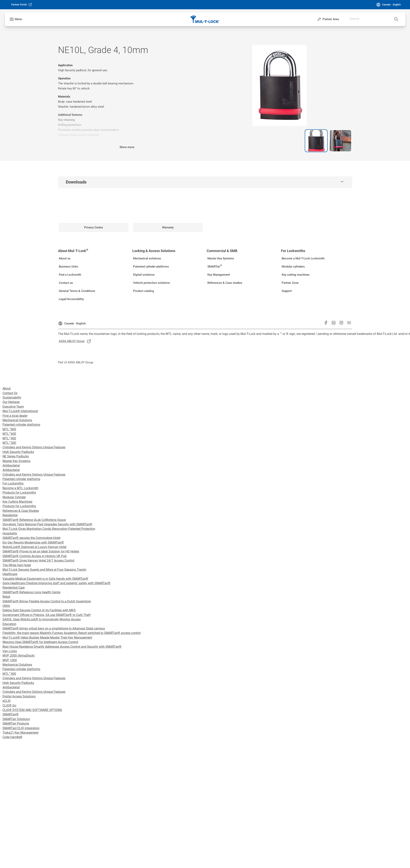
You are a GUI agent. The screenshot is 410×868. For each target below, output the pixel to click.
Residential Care (14, 588)
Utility (6, 606)
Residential (10, 515)
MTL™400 (9, 438)
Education (9, 624)
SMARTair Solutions (16, 719)
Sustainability (12, 398)
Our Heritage (11, 402)
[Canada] (388, 5)
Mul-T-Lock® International (20, 411)
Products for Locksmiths (19, 493)
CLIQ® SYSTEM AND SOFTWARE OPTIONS (32, 710)
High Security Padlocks (18, 452)
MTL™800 (9, 429)
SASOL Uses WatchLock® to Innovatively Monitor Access (42, 619)
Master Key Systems (16, 461)
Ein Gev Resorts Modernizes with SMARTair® (33, 542)
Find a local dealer (15, 416)
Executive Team (13, 407)
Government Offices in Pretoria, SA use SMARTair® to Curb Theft (47, 615)
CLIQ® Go (9, 705)
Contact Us (10, 393)
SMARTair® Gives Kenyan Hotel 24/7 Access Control (38, 561)
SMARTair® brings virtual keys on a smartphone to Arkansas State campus (54, 628)
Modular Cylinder (14, 497)
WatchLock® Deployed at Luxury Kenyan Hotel (34, 547)
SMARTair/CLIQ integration (21, 728)
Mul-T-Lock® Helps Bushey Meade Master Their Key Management (47, 638)
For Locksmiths (13, 483)
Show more (127, 147)
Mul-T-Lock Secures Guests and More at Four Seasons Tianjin (44, 570)
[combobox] (389, 17)
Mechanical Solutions (17, 420)
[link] (22, 5)
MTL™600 (9, 434)
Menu (18, 19)
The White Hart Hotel (17, 565)
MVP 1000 (10, 660)
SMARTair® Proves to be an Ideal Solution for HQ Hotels (41, 551)
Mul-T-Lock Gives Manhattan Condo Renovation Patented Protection (49, 529)
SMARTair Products (16, 723)
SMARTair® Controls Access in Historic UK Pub (35, 556)
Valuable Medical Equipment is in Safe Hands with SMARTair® (45, 579)
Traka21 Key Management (21, 733)
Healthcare (10, 574)
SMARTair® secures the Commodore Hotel (31, 538)
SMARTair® (11, 714)
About (7, 388)
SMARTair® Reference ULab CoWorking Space (34, 520)
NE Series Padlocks (16, 456)
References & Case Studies (21, 511)
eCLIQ (7, 701)
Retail (6, 597)
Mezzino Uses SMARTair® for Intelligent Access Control (40, 642)
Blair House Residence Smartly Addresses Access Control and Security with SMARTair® (62, 647)
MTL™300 (9, 443)
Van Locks (10, 651)
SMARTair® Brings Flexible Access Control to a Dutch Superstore (47, 601)
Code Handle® (12, 737)
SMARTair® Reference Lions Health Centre (31, 592)
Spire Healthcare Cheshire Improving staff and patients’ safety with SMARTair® (56, 583)
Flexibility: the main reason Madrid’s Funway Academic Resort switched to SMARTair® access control (72, 633)
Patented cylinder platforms (21, 425)
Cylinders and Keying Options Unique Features (34, 447)
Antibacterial (11, 465)
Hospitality (10, 533)
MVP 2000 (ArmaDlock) (19, 656)
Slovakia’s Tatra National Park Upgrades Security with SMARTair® (47, 524)
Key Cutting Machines (17, 502)
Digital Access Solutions (19, 696)
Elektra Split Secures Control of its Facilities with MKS (39, 610)
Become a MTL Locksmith (20, 488)
